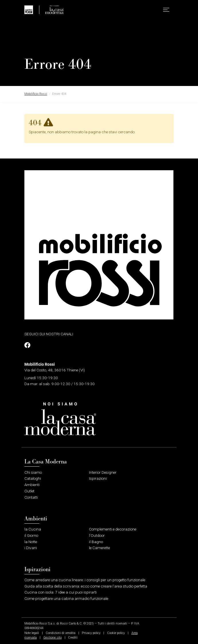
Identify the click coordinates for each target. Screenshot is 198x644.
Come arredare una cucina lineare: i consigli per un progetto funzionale (85, 580)
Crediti (73, 638)
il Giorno (31, 535)
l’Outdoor (97, 535)
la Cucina (33, 529)
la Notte (31, 542)
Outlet (29, 491)
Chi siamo (33, 472)
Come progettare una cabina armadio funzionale (66, 598)
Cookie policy (116, 633)
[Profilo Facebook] (27, 345)
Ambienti (32, 485)
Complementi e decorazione (113, 529)
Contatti (31, 497)
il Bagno (96, 542)
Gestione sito (53, 638)
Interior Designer (103, 472)
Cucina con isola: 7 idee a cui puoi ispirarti (61, 592)
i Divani (31, 548)
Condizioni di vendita (61, 633)
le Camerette (99, 548)
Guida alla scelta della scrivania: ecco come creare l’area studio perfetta (86, 586)
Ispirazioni (98, 478)
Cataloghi (33, 478)
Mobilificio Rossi (36, 94)
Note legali (32, 633)
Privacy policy (91, 633)
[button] (166, 10)
